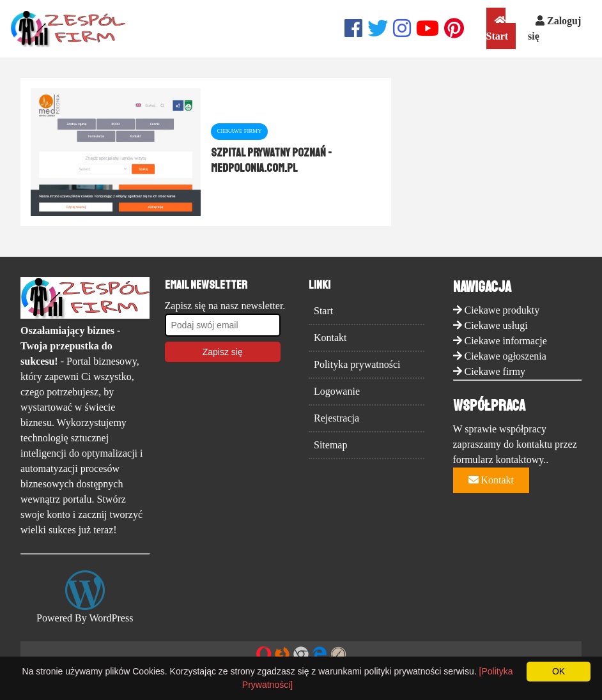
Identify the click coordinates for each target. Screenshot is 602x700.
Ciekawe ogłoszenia (506, 356)
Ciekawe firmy (495, 371)
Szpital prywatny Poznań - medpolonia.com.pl (271, 160)
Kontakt (330, 338)
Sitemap (330, 445)
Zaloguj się (554, 28)
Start (498, 28)
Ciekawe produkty (502, 310)
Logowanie (337, 391)
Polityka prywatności (357, 364)
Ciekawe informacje (506, 341)
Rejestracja (336, 418)
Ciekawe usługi (496, 325)
